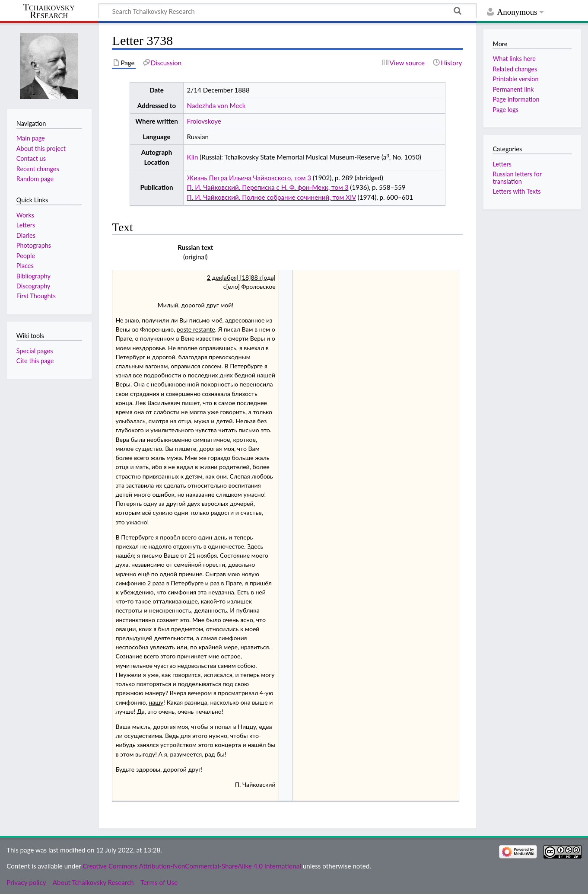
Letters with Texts (516, 191)
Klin (193, 157)
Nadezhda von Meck (216, 105)
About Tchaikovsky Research (93, 882)
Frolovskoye (204, 121)
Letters (502, 164)
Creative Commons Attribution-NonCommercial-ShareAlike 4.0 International (192, 866)
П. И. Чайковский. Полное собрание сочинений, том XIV (272, 197)
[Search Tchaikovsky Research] (288, 11)
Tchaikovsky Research (49, 11)
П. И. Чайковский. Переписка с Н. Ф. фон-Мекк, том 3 (268, 187)
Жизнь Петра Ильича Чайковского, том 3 (249, 178)
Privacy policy (26, 882)
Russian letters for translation (517, 177)
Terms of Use (159, 882)
